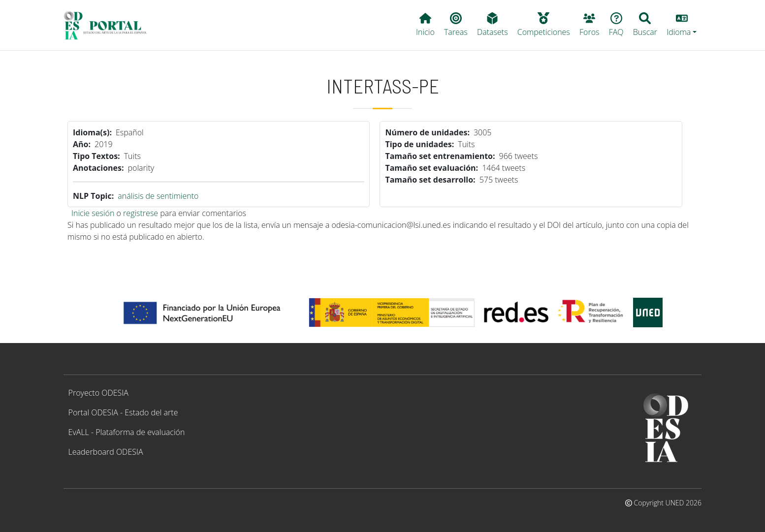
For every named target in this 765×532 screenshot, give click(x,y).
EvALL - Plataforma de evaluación (127, 432)
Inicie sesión (93, 213)
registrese (141, 213)
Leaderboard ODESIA (106, 452)
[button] (682, 25)
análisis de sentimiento (158, 196)
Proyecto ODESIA (98, 393)
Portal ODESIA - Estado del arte (123, 412)
